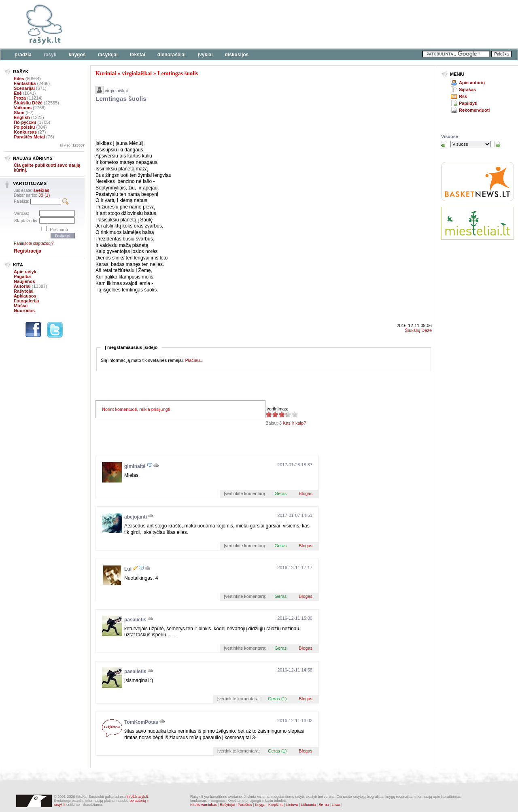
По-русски (25, 122)
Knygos (77, 55)
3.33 (269, 414)
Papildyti (468, 103)
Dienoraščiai (172, 55)
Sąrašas (467, 89)
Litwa (336, 805)
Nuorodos (24, 310)
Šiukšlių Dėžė (28, 103)
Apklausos (25, 296)
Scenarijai (24, 88)
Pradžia (23, 55)
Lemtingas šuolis (178, 73)
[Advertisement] (249, 24)
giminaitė (135, 466)
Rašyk (50, 55)
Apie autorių (472, 83)
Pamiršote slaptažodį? (34, 243)
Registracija (28, 251)
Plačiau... (194, 360)
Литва (324, 805)
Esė (18, 93)
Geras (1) (277, 699)
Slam (19, 113)
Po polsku (24, 127)
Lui (128, 569)
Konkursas (25, 132)
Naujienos (24, 281)
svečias (41, 190)
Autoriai (22, 286)
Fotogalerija (26, 301)
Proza (20, 98)
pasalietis (135, 620)
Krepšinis (276, 805)
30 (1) (44, 195)
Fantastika (25, 83)
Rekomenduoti (474, 110)
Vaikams (23, 108)
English (22, 117)
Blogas (306, 493)
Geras (280, 493)
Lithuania (309, 805)
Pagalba (22, 276)
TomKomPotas (141, 722)
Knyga (260, 805)
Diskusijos (237, 55)
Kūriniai (106, 73)
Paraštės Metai (29, 137)
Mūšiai (21, 306)
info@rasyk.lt (137, 797)
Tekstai (138, 55)
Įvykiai (205, 55)
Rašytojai (107, 55)
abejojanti (136, 517)
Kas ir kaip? (294, 423)
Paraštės (245, 805)
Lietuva (292, 805)
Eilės (19, 79)
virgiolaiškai (137, 73)
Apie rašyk (25, 272)
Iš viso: (72, 145)
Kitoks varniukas (204, 805)
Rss (463, 96)
